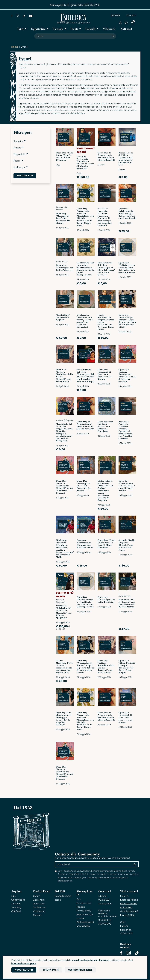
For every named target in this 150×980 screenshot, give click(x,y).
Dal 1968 (115, 15)
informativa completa (24, 963)
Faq (79, 899)
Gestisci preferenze (80, 970)
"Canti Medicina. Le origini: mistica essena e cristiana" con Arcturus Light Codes (106, 322)
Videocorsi (39, 911)
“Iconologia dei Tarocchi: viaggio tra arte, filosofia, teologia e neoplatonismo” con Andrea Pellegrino (65, 432)
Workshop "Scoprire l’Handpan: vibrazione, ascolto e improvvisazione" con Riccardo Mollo (65, 549)
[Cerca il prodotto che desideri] (72, 36)
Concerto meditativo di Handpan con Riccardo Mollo (85, 544)
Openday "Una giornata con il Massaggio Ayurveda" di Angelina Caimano (64, 719)
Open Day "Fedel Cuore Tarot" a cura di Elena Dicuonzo (65, 156)
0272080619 (105, 920)
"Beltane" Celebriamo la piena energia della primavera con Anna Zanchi (127, 213)
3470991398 (105, 924)
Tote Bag (16, 907)
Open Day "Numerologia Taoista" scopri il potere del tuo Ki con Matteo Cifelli (127, 321)
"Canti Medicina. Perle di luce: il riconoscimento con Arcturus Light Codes (64, 666)
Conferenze (39, 907)
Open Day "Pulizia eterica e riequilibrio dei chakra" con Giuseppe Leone (127, 267)
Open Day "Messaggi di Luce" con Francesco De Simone (63, 218)
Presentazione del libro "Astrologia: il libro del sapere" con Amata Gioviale (106, 269)
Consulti (37, 915)
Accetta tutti (24, 970)
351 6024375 (105, 904)
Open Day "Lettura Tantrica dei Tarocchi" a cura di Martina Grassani (127, 375)
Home (15, 47)
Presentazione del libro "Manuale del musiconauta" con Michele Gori (126, 159)
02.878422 (104, 900)
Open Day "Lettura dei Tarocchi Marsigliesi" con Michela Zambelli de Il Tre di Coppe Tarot (85, 217)
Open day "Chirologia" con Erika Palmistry (65, 268)
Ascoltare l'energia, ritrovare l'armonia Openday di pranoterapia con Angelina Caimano (105, 217)
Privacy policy (84, 911)
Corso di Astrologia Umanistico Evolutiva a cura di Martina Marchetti (85, 162)
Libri (14, 896)
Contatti (131, 15)
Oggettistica (18, 900)
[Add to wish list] (69, 134)
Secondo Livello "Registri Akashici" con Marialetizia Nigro (127, 545)
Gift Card (16, 911)
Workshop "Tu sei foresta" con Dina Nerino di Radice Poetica (127, 603)
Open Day (38, 904)
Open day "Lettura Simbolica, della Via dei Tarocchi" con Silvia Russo (64, 375)
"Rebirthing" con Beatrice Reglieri (63, 317)
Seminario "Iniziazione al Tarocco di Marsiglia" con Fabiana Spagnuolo (64, 612)
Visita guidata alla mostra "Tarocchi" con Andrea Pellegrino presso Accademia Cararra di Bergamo (105, 490)
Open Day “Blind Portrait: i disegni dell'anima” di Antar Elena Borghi (127, 666)
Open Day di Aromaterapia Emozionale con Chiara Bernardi (106, 156)
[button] (31, 141)
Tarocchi (16, 904)
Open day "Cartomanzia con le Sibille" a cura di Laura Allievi (127, 486)
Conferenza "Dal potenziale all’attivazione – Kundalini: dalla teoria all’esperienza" (86, 269)
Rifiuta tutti (51, 970)
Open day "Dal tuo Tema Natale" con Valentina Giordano (105, 426)
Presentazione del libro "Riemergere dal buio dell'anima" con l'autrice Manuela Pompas (86, 375)
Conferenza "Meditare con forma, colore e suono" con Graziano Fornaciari (85, 321)
